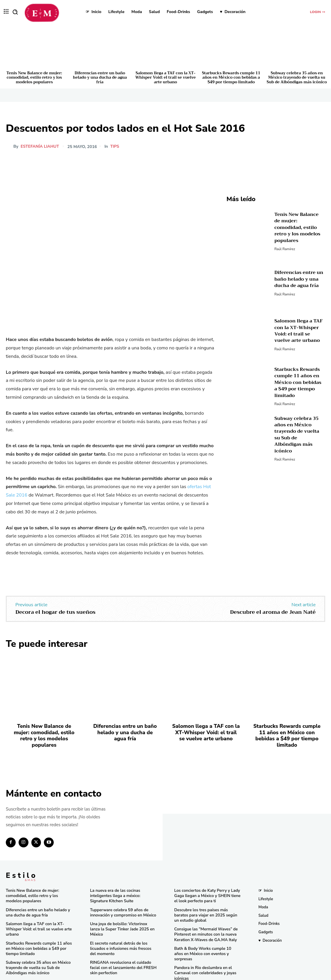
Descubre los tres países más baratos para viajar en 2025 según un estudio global (206, 905)
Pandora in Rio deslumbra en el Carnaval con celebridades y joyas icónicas (203, 955)
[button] (15, 12)
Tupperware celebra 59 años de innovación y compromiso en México (121, 902)
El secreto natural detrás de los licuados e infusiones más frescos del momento (122, 932)
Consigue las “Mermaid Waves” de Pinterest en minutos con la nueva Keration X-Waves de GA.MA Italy (204, 923)
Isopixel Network (231, 974)
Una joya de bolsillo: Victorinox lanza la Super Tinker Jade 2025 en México (122, 916)
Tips (115, 147)
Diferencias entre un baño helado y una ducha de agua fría (100, 77)
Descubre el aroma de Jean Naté (273, 612)
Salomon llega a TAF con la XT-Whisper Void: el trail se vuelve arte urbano (165, 77)
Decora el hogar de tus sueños (55, 612)
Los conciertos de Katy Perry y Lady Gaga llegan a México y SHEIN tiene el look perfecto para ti (207, 886)
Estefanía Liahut (40, 147)
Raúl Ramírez (285, 244)
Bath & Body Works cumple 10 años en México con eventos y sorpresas (205, 939)
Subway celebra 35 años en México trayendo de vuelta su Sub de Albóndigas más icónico (297, 77)
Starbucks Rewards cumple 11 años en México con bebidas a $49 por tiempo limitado (231, 77)
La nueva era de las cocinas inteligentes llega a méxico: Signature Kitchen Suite (122, 886)
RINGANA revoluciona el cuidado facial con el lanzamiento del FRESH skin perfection (121, 950)
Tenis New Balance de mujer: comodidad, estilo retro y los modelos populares (34, 77)
